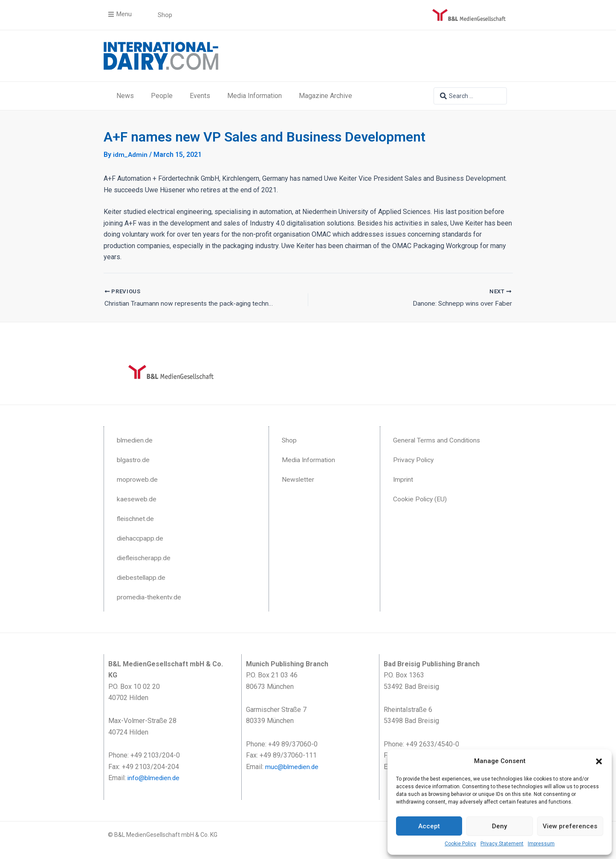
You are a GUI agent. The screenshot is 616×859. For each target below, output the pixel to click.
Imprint (403, 479)
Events (200, 96)
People (162, 96)
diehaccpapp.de (140, 538)
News (125, 96)
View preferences (570, 826)
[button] (599, 761)
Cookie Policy (460, 844)
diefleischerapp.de (145, 558)
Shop (289, 440)
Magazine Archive (325, 96)
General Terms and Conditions (438, 440)
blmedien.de (135, 440)
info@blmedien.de (155, 778)
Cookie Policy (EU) (421, 499)
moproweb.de (137, 479)
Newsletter (298, 479)
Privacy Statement (502, 844)
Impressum (541, 844)
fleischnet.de (136, 519)
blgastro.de (134, 460)
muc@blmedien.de (293, 767)
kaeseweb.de (137, 499)
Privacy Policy (414, 460)
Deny (499, 826)
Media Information (254, 96)
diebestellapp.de (142, 577)
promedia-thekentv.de (149, 597)
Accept (429, 826)
